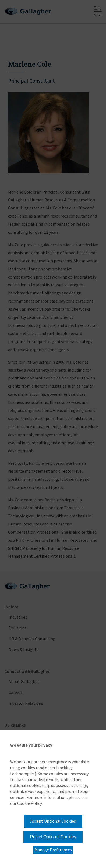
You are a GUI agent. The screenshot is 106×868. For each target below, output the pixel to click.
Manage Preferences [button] (53, 850)
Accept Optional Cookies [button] (53, 821)
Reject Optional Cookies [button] (53, 837)
